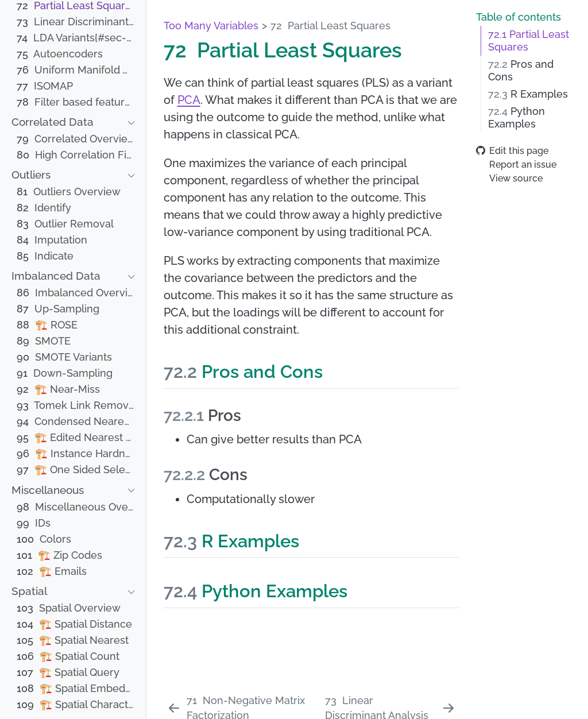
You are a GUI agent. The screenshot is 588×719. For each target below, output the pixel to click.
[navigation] (67, 123)
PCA (189, 100)
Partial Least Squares (529, 41)
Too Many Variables (211, 26)
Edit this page (512, 151)
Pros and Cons (521, 71)
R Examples (528, 94)
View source (509, 178)
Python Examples (517, 118)
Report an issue (516, 165)
